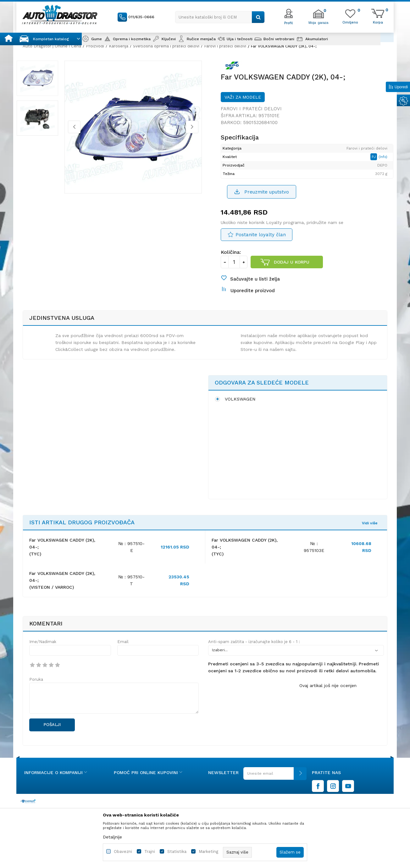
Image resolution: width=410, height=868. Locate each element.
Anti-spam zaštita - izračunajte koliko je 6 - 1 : (254, 650)
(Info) (381, 161)
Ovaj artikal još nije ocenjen (328, 694)
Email (123, 650)
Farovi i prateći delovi (225, 46)
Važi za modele (243, 101)
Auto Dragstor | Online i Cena (52, 46)
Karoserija (119, 46)
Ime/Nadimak (43, 650)
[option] (43, 81)
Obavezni (123, 852)
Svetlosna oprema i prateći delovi (166, 46)
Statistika (177, 852)
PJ (372, 161)
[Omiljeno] (350, 22)
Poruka (36, 688)
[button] (220, 17)
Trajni (150, 852)
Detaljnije (112, 837)
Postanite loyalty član (261, 239)
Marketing (208, 852)
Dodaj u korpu (292, 266)
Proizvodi (95, 46)
